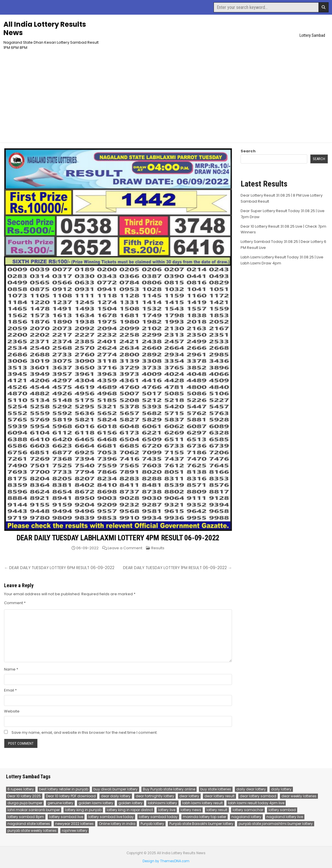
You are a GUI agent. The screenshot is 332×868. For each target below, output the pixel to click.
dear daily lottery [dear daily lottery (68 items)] (116, 796)
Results (158, 548)
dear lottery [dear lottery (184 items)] (189, 796)
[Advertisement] (166, 93)
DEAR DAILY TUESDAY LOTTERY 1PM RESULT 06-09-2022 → (177, 568)
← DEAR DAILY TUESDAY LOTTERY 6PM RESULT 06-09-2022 (59, 568)
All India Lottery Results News (45, 28)
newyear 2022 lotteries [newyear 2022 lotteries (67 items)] (74, 824)
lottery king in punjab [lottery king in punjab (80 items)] (83, 810)
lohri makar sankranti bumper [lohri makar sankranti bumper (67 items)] (34, 810)
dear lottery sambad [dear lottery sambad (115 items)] (258, 796)
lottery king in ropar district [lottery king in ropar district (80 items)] (130, 810)
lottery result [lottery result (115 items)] (217, 810)
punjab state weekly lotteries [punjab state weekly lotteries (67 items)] (32, 830)
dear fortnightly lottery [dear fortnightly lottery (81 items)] (155, 796)
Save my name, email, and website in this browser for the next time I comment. (85, 732)
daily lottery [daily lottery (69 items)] (281, 789)
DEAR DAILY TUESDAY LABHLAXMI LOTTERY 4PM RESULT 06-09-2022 (118, 538)
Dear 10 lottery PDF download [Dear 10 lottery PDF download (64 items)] (71, 796)
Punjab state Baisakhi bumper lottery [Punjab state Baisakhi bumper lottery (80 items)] (201, 824)
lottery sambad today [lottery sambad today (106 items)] (158, 817)
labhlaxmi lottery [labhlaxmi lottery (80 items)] (162, 803)
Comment (15, 603)
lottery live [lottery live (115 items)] (167, 810)
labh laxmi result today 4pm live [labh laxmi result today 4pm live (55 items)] (256, 803)
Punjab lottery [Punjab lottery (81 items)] (152, 824)
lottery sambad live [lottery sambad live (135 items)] (66, 817)
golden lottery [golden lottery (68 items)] (131, 803)
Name (11, 669)
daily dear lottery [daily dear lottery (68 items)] (251, 789)
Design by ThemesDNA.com (166, 861)
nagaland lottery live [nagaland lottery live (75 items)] (285, 817)
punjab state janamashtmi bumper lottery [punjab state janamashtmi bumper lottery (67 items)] (276, 824)
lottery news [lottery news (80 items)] (191, 810)
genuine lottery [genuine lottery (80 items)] (60, 803)
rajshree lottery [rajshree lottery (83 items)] (75, 830)
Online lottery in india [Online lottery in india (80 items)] (117, 824)
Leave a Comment (125, 548)
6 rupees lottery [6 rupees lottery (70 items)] (21, 789)
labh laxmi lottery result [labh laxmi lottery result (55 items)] (203, 803)
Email (10, 690)
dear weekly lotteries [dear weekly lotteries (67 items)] (299, 796)
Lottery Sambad (312, 35)
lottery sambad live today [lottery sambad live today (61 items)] (111, 817)
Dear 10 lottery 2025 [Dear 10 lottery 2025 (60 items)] (24, 796)
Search (248, 151)
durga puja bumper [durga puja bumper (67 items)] (25, 803)
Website (12, 711)
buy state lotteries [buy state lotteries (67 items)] (216, 789)
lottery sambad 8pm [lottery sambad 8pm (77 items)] (26, 817)
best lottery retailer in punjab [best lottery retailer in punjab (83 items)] (64, 789)
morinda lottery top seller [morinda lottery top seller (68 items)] (205, 817)
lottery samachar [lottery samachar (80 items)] (248, 810)
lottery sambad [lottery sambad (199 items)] (282, 810)
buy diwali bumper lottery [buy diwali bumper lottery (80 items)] (116, 789)
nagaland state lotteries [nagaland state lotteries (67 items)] (29, 824)
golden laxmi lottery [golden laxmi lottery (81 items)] (96, 803)
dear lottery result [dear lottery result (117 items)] (219, 796)
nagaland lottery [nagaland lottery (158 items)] (246, 817)
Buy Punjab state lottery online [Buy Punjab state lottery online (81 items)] (169, 789)
